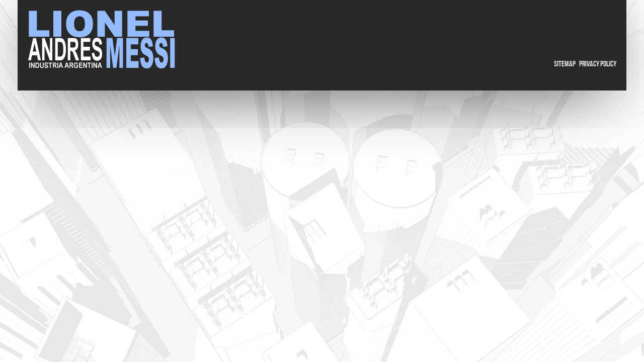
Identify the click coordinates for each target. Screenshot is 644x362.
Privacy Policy (598, 64)
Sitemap (565, 64)
